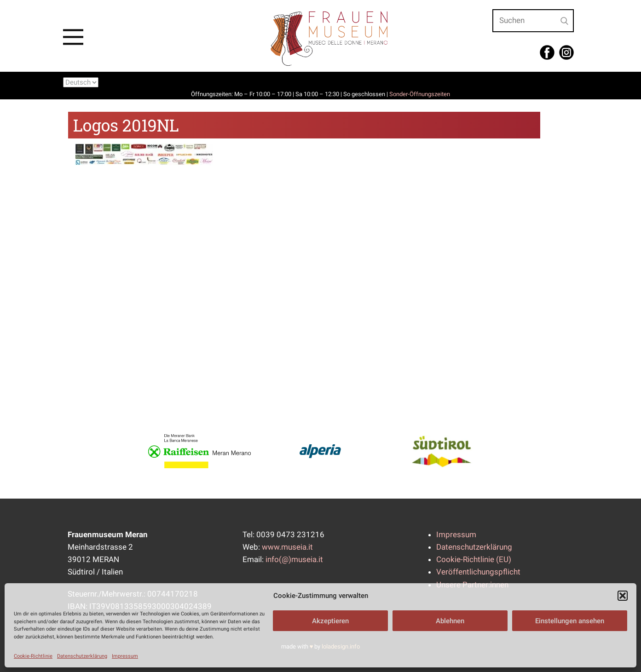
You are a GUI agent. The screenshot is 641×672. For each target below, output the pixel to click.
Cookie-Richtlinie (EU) (474, 559)
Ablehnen (450, 621)
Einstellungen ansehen (570, 621)
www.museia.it (287, 547)
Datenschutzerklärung (82, 656)
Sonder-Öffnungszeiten (420, 94)
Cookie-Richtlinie (33, 656)
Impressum (125, 656)
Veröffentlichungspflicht (478, 572)
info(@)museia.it (294, 559)
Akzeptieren (330, 621)
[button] (623, 596)
